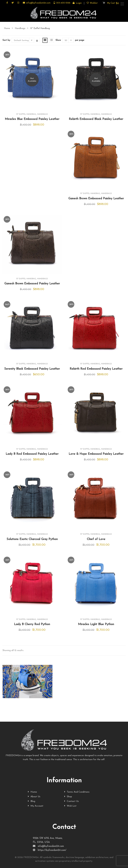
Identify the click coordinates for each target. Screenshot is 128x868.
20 (66, 40)
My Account (36, 806)
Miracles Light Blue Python (96, 624)
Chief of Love (96, 539)
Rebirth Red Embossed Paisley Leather (96, 369)
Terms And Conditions (77, 792)
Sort (37, 40)
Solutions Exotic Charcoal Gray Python (32, 539)
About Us (34, 797)
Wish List (70, 806)
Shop (68, 797)
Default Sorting (21, 40)
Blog (32, 801)
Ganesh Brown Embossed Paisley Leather (96, 199)
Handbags (20, 28)
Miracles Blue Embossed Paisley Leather (32, 119)
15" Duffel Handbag (26, 114)
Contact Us (72, 801)
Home (7, 28)
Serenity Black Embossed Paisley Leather (32, 369)
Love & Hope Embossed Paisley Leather (96, 454)
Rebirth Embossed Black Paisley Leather (96, 119)
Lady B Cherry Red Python (32, 624)
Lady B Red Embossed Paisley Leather (32, 454)
